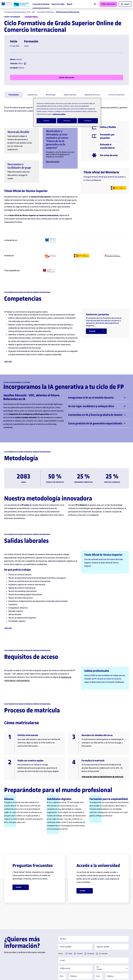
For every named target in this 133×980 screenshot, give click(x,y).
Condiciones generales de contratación (54, 975)
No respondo (103, 900)
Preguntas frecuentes (8, 975)
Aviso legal (22, 975)
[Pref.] (62, 923)
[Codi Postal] (75, 915)
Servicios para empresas (76, 975)
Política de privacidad (87, 950)
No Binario (91, 900)
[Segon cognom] (112, 893)
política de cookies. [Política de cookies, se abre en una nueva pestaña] (59, 114)
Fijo (62, 930)
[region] (67, 112)
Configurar (88, 121)
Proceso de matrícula (116, 19)
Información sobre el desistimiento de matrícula (102, 723)
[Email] (94, 907)
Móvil (71, 930)
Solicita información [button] (70, 961)
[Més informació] (102, 59)
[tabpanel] (94, 923)
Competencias (32, 19)
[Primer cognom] (75, 893)
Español (96, 946)
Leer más (8, 308)
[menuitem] (14, 19)
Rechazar (67, 121)
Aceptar (46, 121)
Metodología (51, 19)
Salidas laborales (70, 19)
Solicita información (108, 4)
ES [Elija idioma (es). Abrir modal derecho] (96, 4)
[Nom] (94, 886)
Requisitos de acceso (92, 19)
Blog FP (70, 4)
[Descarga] (96, 278)
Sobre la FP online (58, 4)
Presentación (14, 19)
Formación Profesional (41, 4)
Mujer (71, 900)
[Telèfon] (80, 923)
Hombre (80, 900)
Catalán (107, 946)
